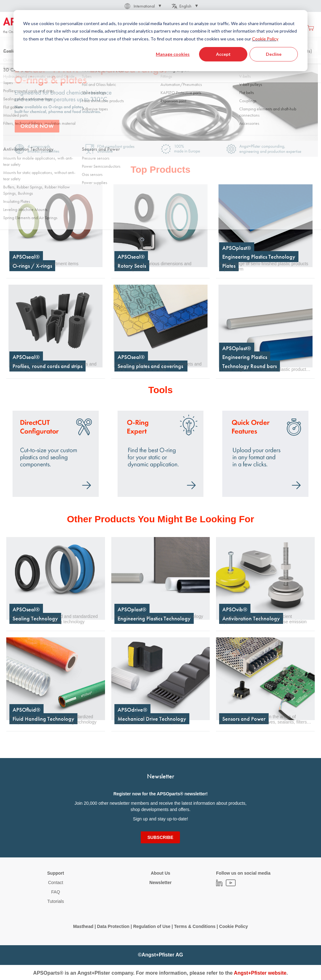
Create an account (281, 28)
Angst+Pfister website (260, 973)
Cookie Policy (234, 926)
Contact (55, 883)
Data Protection (113, 926)
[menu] (148, 28)
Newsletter (161, 883)
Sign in (251, 28)
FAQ (55, 892)
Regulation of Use (152, 926)
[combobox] (160, 46)
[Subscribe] (160, 837)
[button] (142, 6)
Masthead (83, 926)
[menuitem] (99, 28)
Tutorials (56, 901)
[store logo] (30, 26)
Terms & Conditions (195, 926)
